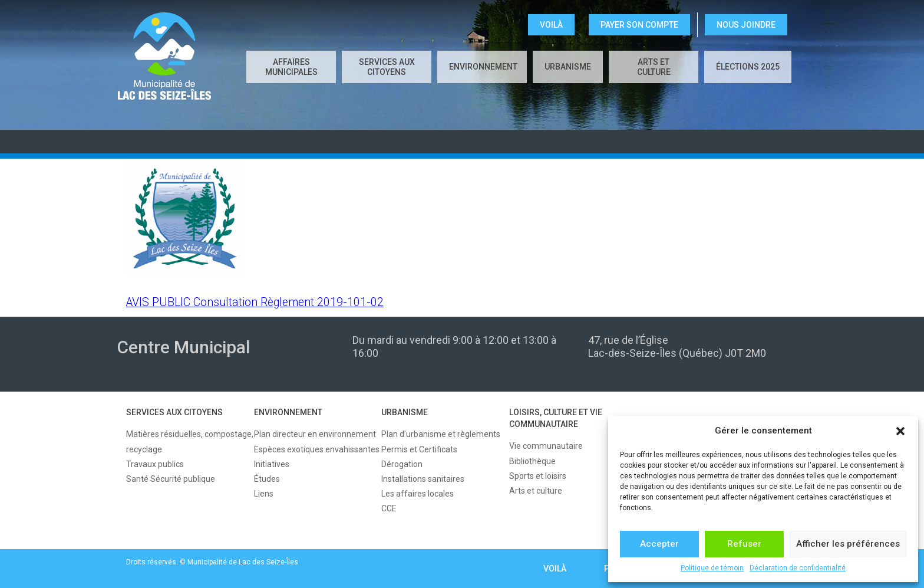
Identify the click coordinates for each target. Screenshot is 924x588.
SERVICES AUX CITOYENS (387, 67)
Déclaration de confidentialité (798, 568)
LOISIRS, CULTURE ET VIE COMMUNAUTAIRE (556, 418)
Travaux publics (155, 464)
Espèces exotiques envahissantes (317, 449)
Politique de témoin (712, 568)
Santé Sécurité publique (171, 479)
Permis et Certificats (419, 449)
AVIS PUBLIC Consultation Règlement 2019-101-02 (255, 302)
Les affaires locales (418, 494)
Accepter (659, 544)
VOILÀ (551, 25)
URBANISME (568, 67)
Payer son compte (639, 25)
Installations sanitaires (423, 479)
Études (267, 479)
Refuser (744, 544)
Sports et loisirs (538, 476)
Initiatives (272, 464)
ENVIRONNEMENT (483, 67)
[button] (900, 431)
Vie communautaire (546, 446)
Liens (264, 494)
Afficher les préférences (848, 544)
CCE (389, 508)
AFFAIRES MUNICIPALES (291, 67)
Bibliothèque (532, 461)
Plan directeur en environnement (315, 434)
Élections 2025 (748, 67)
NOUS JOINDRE (746, 25)
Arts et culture (654, 67)
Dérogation (402, 464)
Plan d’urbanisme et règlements (441, 434)
